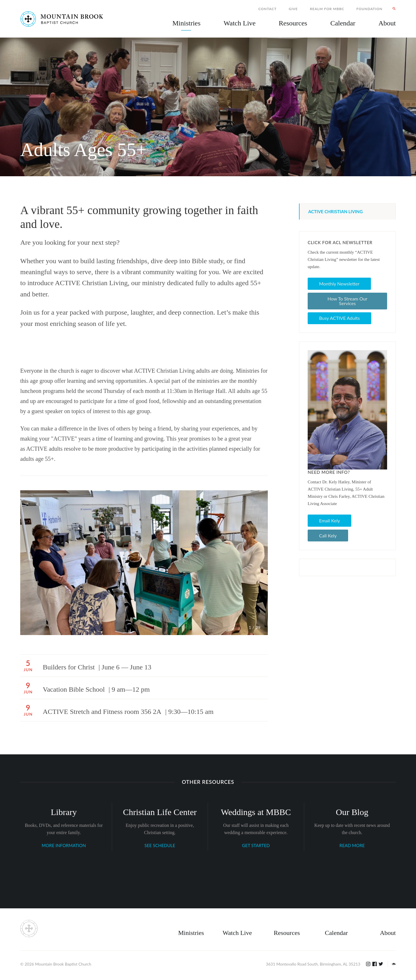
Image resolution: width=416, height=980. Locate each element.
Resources (287, 933)
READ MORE (352, 845)
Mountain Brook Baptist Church (63, 964)
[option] (144, 563)
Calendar (336, 933)
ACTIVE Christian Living (336, 211)
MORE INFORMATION (64, 845)
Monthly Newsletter (339, 284)
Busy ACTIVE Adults (339, 318)
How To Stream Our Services (347, 301)
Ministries (191, 933)
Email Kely (329, 520)
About (388, 933)
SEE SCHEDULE (160, 845)
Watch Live (240, 23)
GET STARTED (256, 845)
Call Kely (328, 536)
